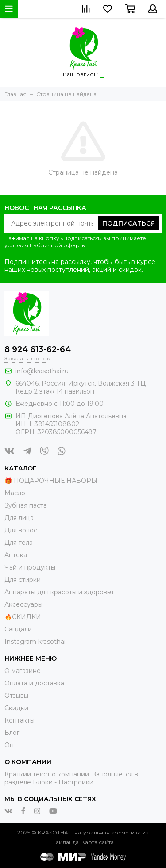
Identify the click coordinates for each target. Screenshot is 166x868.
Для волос (21, 530)
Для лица (19, 518)
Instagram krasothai (35, 642)
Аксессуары (23, 604)
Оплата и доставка (34, 683)
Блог (12, 733)
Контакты (19, 720)
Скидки (16, 708)
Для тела (19, 543)
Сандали (18, 629)
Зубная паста (26, 505)
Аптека (16, 555)
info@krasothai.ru (42, 371)
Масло (15, 493)
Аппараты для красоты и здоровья (59, 592)
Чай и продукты (30, 567)
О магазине (23, 671)
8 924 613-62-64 (38, 349)
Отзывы (16, 696)
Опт (11, 745)
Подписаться (129, 223)
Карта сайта (98, 842)
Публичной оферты (58, 245)
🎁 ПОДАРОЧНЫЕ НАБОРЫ (51, 481)
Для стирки (23, 580)
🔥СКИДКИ (23, 617)
